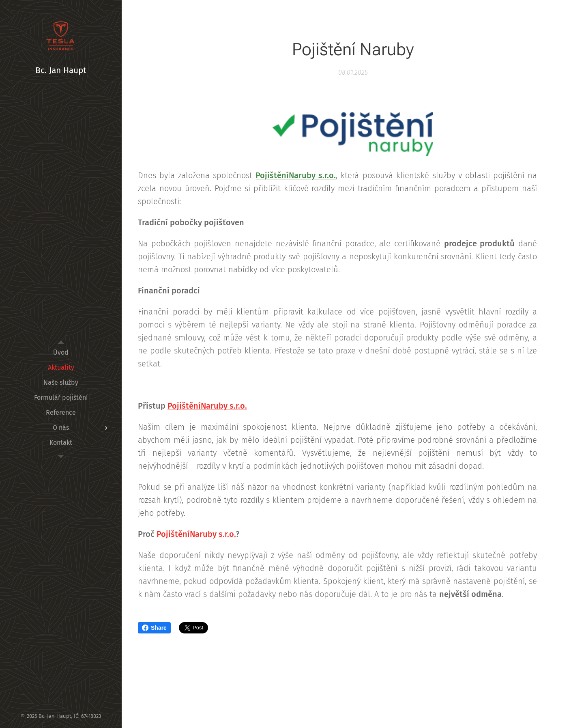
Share (154, 628)
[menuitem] (61, 352)
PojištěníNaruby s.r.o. (296, 176)
